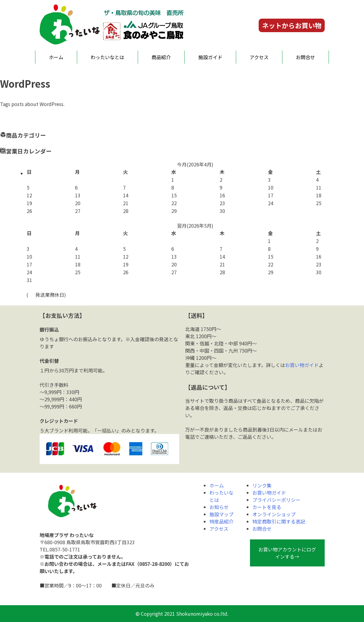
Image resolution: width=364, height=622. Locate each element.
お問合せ (305, 57)
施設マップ (221, 514)
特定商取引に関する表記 (279, 521)
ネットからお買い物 (292, 25)
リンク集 (262, 485)
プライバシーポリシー (276, 500)
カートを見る (267, 507)
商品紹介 (161, 57)
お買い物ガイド (302, 365)
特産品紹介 (221, 521)
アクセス (259, 57)
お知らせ (219, 507)
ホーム (56, 57)
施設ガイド (210, 57)
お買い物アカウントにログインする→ (287, 553)
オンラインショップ (274, 514)
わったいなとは (107, 57)
